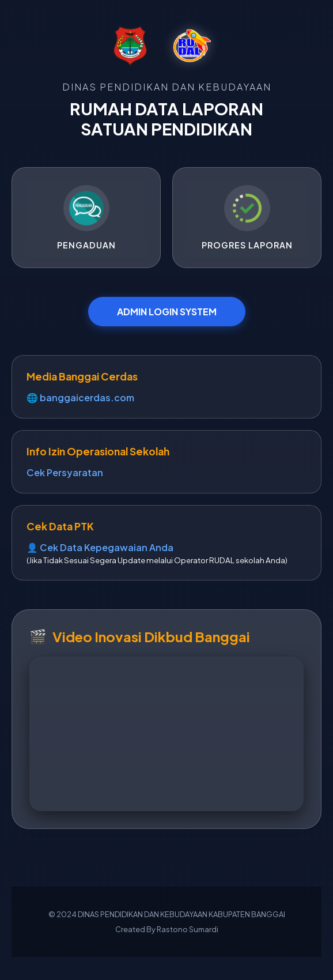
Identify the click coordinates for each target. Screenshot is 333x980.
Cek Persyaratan (65, 472)
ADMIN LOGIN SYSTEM (167, 312)
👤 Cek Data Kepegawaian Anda (100, 547)
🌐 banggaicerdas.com (80, 397)
